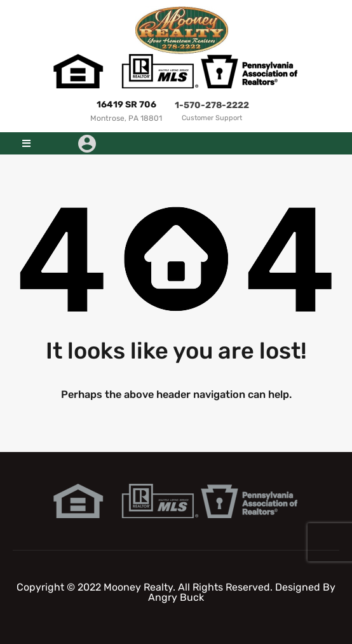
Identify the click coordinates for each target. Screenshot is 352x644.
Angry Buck (176, 597)
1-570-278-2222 (212, 105)
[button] (26, 143)
